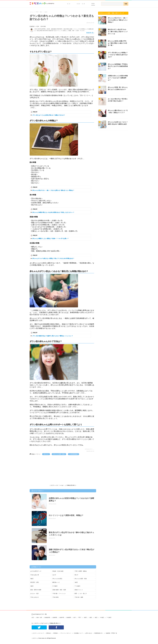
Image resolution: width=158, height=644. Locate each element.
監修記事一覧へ (90, 33)
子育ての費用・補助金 (81, 571)
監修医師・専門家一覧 (111, 633)
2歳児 (32, 586)
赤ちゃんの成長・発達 (59, 454)
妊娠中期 (62, 617)
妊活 (69, 4)
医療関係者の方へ (99, 633)
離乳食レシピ (56, 582)
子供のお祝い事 (35, 575)
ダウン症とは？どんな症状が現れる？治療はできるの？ (49, 115)
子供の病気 (56, 597)
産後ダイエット (79, 590)
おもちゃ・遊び (35, 594)
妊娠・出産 (81, 4)
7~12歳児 (109, 617)
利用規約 (56, 633)
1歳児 (76, 582)
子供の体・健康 (79, 597)
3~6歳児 (102, 617)
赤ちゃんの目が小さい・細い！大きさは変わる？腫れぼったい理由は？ (53, 190)
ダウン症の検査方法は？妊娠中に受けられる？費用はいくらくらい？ (53, 336)
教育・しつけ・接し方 (81, 594)
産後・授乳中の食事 (36, 590)
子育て (93, 4)
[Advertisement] (45, 470)
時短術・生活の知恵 (58, 571)
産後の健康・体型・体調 (59, 590)
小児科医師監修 (74, 454)
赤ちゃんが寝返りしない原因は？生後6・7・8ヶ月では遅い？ (50, 239)
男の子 (76, 575)
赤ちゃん (46, 454)
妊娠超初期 (47, 617)
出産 (74, 617)
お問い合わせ (89, 633)
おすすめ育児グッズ (36, 571)
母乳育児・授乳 (35, 582)
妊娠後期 (69, 617)
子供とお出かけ (35, 597)
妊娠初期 (55, 617)
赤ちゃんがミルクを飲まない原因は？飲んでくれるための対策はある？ (53, 258)
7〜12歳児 (77, 586)
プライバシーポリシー (66, 633)
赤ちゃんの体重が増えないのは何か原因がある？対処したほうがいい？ (53, 212)
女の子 (54, 575)
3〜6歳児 (55, 586)
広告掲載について (78, 633)
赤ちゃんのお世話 (57, 579)
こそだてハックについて (38, 633)
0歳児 (32, 579)
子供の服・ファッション (59, 594)
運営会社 (49, 633)
